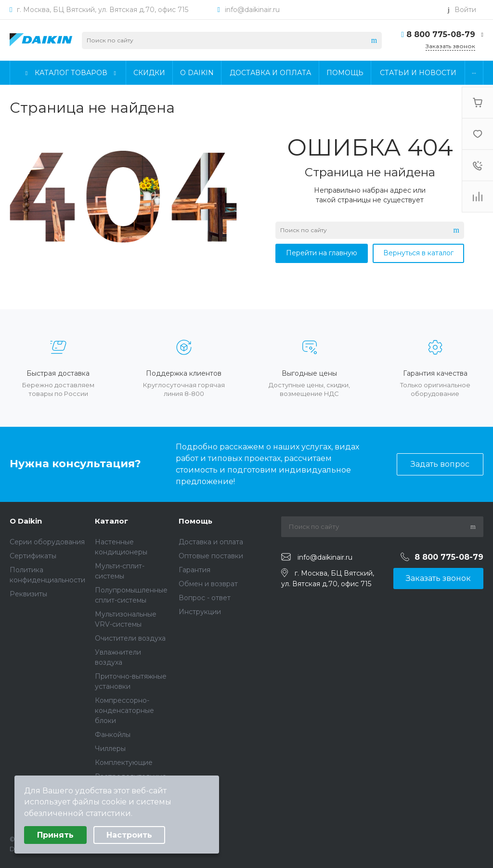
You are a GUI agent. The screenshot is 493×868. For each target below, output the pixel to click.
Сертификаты (33, 556)
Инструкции (200, 612)
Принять (55, 835)
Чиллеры (110, 749)
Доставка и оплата (211, 542)
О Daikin (26, 521)
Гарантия (195, 570)
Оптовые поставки (211, 556)
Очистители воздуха (130, 638)
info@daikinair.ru (252, 10)
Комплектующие (124, 763)
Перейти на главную (322, 253)
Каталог (111, 521)
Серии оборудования (47, 542)
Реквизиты (28, 594)
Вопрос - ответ (205, 598)
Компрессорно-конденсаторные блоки (124, 710)
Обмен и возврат (208, 584)
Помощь (195, 521)
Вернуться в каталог (418, 253)
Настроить (129, 835)
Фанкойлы (113, 735)
